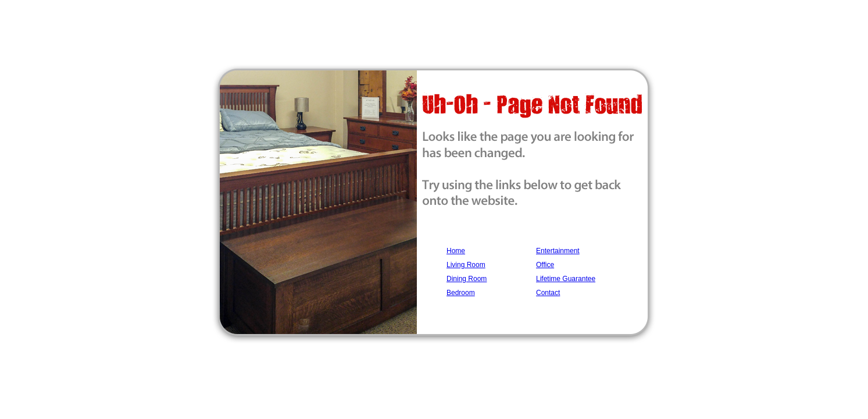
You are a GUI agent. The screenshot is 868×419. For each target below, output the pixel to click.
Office (545, 265)
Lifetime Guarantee (566, 279)
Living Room (466, 265)
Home (456, 251)
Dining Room (467, 279)
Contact (548, 293)
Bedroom (461, 293)
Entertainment (558, 251)
